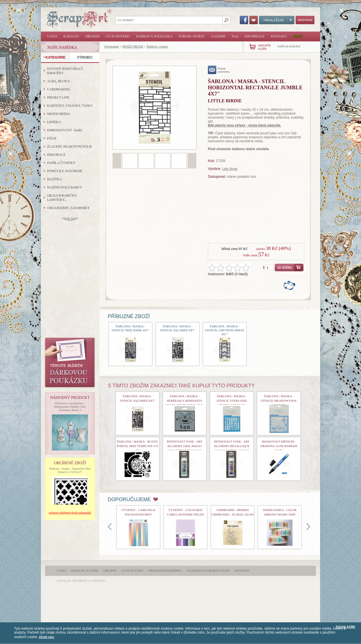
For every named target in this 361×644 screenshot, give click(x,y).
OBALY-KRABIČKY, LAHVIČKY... (62, 198)
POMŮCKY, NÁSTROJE (65, 171)
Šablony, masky (157, 46)
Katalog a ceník (85, 570)
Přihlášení (277, 20)
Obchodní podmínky (165, 570)
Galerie (218, 36)
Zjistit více (47, 637)
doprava (308, 527)
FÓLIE (52, 138)
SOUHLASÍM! (345, 627)
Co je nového (118, 36)
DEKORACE (56, 155)
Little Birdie (230, 169)
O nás (52, 36)
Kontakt (279, 36)
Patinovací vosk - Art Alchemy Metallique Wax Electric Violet (232, 446)
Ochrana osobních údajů (208, 570)
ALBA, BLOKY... (59, 81)
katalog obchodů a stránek (81, 581)
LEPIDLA (54, 122)
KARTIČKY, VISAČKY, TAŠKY (70, 106)
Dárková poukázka (154, 36)
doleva (110, 527)
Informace (255, 36)
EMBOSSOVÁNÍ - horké (65, 130)
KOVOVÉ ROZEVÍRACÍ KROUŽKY (65, 71)
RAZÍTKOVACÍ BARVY (65, 187)
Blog (298, 36)
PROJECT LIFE (58, 97)
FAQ (235, 36)
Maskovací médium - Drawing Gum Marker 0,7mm (279, 446)
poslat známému (219, 70)
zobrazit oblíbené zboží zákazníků (70, 512)
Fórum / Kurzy (192, 36)
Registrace (305, 20)
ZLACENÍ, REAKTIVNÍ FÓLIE (70, 146)
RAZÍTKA (55, 179)
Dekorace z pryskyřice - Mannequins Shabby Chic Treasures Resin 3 (70, 407)
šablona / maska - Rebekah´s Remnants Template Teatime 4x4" (185, 401)
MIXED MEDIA (133, 46)
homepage (112, 46)
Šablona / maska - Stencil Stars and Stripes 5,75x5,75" (232, 401)
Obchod (92, 36)
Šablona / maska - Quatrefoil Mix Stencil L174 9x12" (70, 470)
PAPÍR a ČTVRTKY (61, 163)
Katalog (71, 36)
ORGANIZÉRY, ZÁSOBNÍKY (68, 208)
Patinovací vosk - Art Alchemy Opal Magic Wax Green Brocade (185, 446)
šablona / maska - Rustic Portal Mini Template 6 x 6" (137, 446)
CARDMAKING (59, 89)
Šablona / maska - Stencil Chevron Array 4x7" (224, 330)
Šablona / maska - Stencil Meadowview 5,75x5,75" (279, 401)
